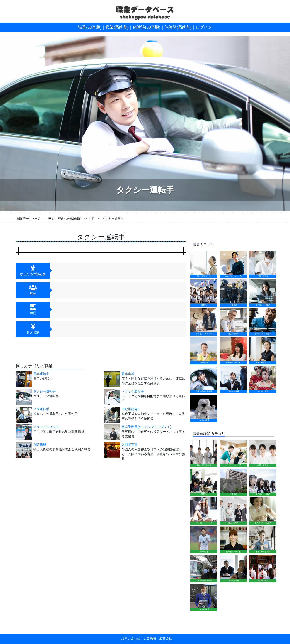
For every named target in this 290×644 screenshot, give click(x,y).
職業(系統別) (117, 27)
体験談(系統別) (178, 27)
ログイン (204, 27)
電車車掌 (128, 374)
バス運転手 (41, 409)
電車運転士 (41, 374)
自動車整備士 (131, 409)
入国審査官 (130, 444)
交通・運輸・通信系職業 (65, 218)
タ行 (92, 218)
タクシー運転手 (44, 391)
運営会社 (164, 489)
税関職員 (40, 444)
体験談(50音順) (147, 27)
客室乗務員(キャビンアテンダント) (146, 427)
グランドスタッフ (46, 427)
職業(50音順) (90, 27)
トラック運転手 (133, 391)
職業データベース (29, 218)
